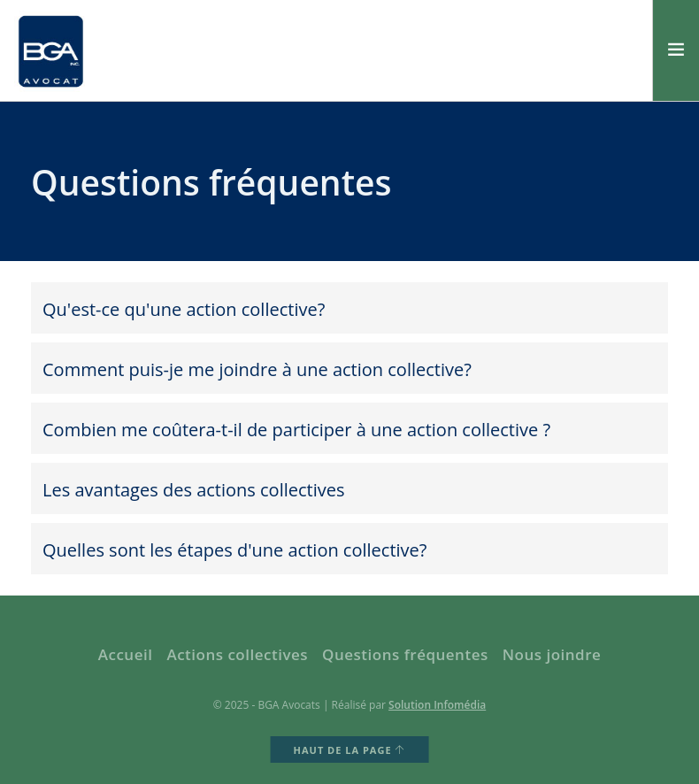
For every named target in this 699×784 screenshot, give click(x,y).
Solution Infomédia (437, 705)
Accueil (126, 654)
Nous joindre (552, 654)
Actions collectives (237, 654)
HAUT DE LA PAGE (350, 750)
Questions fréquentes (405, 654)
